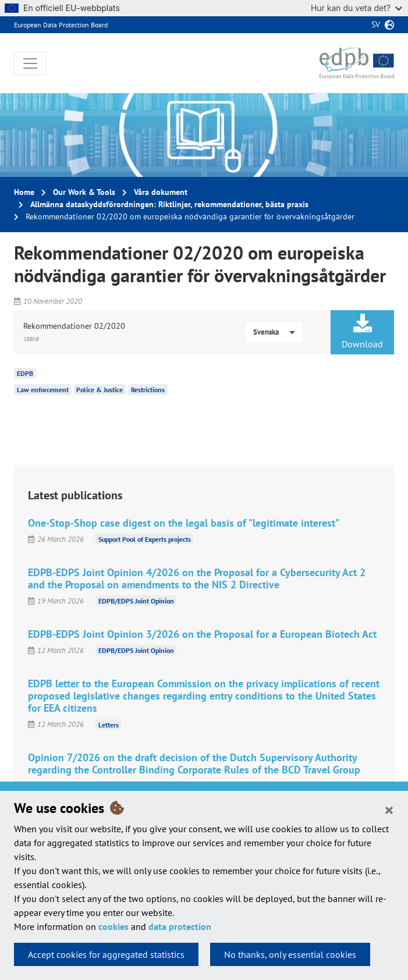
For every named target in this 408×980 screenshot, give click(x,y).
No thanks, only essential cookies (290, 954)
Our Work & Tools (84, 192)
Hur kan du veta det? (356, 8)
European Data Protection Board (61, 25)
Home (24, 192)
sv (376, 24)
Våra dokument (161, 192)
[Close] (389, 809)
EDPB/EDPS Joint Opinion (136, 601)
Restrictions (148, 390)
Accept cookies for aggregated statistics (106, 954)
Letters (109, 724)
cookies (113, 926)
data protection (180, 926)
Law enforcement (43, 390)
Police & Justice (100, 390)
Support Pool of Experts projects (145, 539)
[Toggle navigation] (30, 63)
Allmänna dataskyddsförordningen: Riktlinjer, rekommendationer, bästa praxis (169, 204)
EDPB (25, 373)
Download (362, 332)
